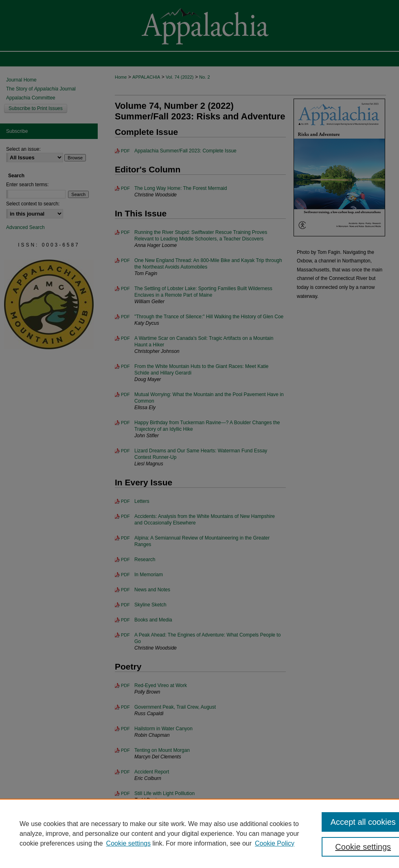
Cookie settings (128, 843)
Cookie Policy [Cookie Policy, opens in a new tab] (275, 843)
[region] (199, 833)
